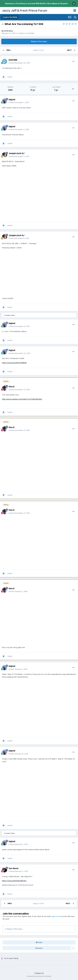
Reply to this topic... (14, 929)
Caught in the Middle (26, 33)
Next (69, 50)
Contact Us (39, 973)
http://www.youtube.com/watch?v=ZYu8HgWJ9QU (22, 399)
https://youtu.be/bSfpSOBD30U (14, 881)
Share (39, 942)
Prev (8, 50)
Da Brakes (8, 31)
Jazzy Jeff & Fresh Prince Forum (24, 10)
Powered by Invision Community (39, 976)
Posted (19, 63)
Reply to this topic (39, 41)
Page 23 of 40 (39, 50)
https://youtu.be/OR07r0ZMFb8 (14, 363)
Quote (10, 77)
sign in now (56, 916)
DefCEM (13, 60)
